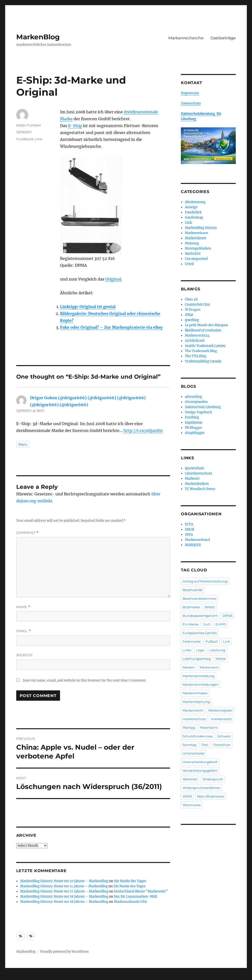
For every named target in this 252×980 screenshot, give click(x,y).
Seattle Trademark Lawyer (205, 346)
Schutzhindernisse (198, 736)
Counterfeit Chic (197, 304)
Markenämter (196, 238)
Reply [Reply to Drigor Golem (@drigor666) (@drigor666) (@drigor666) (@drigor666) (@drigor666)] (23, 444)
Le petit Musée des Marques (206, 325)
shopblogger (195, 433)
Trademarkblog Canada (203, 361)
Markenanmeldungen (201, 684)
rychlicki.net (195, 341)
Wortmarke (192, 805)
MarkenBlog (38, 37)
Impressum (190, 93)
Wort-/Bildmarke (210, 796)
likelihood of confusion (203, 330)
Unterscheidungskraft (200, 762)
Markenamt (209, 667)
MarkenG (192, 479)
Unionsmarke (194, 753)
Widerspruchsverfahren (202, 788)
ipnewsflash (195, 468)
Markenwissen (197, 233)
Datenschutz (191, 103)
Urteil (189, 264)
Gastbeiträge (223, 38)
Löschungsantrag (197, 659)
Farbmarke (192, 641)
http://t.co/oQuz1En (143, 431)
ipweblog (192, 320)
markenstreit (221, 719)
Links (187, 650)
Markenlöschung (196, 702)
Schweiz (224, 736)
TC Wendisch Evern (200, 489)
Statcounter (12, 977)
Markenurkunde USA (130, 902)
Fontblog (192, 417)
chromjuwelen (196, 402)
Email (24, 631)
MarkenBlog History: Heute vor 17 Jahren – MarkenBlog (64, 891)
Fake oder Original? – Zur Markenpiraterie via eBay (111, 327)
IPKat (189, 315)
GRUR (189, 529)
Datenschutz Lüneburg (203, 407)
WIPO (187, 796)
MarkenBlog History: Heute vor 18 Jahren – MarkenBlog (64, 897)
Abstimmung (195, 202)
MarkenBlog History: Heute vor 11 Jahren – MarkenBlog (64, 886)
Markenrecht (193, 710)
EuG (207, 624)
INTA (189, 535)
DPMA (228, 616)
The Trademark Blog (201, 351)
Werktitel (190, 779)
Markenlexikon (197, 484)
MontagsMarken (198, 248)
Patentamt (209, 728)
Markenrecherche (186, 38)
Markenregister (220, 710)
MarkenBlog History (201, 228)
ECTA (189, 524)
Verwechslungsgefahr (200, 771)
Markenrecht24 (197, 335)
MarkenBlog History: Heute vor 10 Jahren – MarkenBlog (64, 881)
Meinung (192, 243)
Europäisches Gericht (200, 633)
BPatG (210, 607)
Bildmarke (191, 607)
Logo (200, 650)
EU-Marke (191, 624)
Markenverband (197, 540)
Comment (27, 533)
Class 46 (191, 299)
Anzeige (191, 207)
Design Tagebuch (198, 412)
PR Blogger (193, 428)
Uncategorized (196, 259)
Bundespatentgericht (200, 616)
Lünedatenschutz (198, 473)
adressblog (193, 397)
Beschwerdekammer (200, 598)
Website (25, 655)
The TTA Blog (196, 356)
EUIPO (221, 624)
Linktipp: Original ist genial (88, 307)
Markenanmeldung (198, 676)
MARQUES (193, 545)
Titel (205, 745)
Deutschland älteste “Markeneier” (141, 891)
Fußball (212, 641)
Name (23, 607)
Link (39, 139)
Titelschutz (222, 745)
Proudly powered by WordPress (64, 952)
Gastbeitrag (194, 217)
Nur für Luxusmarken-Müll (135, 897)
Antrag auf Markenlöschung (205, 581)
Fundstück (25, 139)
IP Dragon (193, 310)
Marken (189, 667)
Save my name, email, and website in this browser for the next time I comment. (85, 680)
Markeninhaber (195, 693)
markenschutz (194, 719)
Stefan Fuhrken (29, 125)
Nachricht (193, 254)
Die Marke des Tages (130, 881)
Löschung (217, 650)
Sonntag (189, 745)
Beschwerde (193, 590)
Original (113, 279)
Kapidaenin (194, 423)
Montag (189, 728)
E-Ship (75, 126)
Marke (221, 659)
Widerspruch (213, 779)
